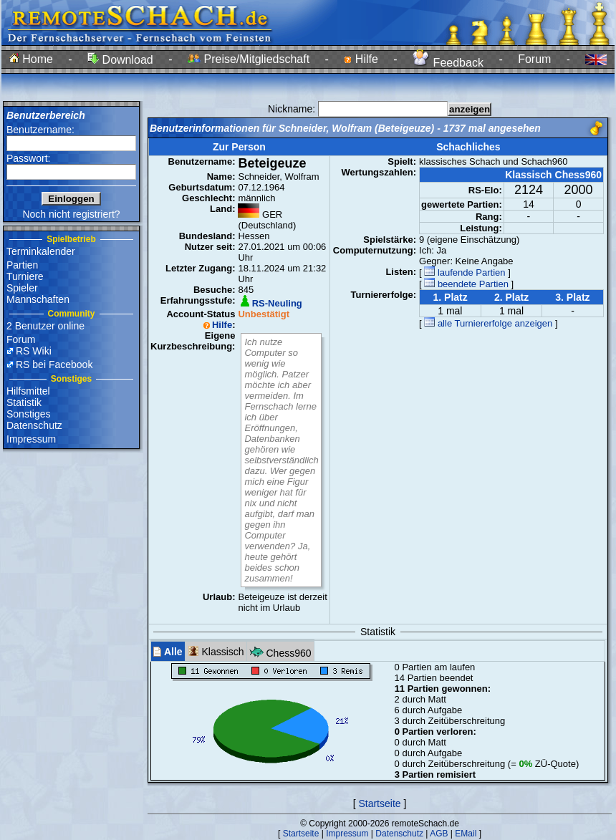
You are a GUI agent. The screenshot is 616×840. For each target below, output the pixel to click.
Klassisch (216, 651)
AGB (439, 834)
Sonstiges (28, 414)
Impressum (31, 439)
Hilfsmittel (28, 391)
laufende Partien (465, 272)
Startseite (379, 803)
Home (31, 59)
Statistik (24, 402)
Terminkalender (41, 251)
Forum (534, 59)
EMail (466, 834)
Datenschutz (34, 425)
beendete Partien (466, 284)
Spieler (22, 288)
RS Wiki (34, 351)
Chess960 (280, 651)
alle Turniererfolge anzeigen (488, 323)
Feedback (448, 63)
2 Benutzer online (45, 326)
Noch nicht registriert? (71, 214)
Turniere (25, 276)
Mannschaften (38, 299)
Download (120, 60)
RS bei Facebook (54, 365)
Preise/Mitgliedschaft (249, 59)
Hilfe (361, 59)
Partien (22, 265)
